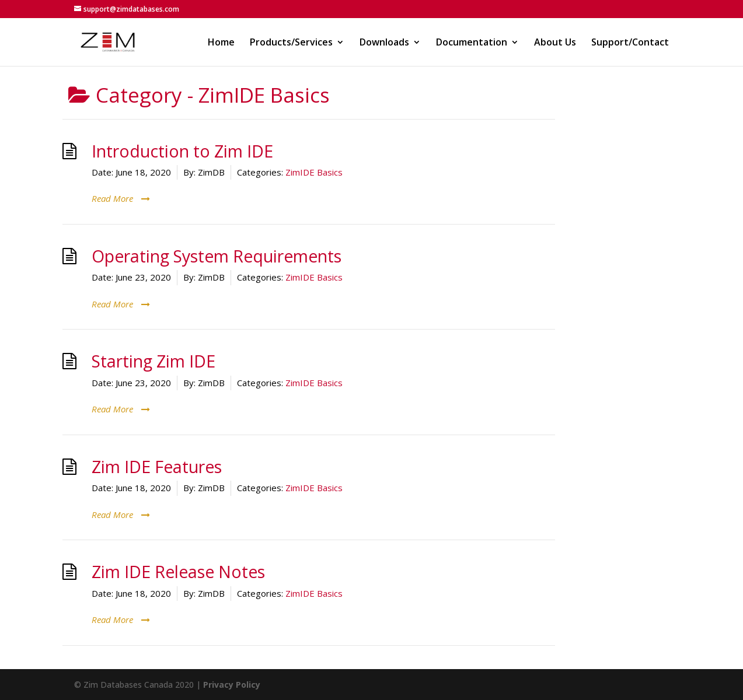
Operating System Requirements (217, 256)
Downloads (384, 43)
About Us (555, 43)
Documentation (472, 43)
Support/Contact (630, 43)
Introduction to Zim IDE (182, 151)
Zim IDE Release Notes (178, 572)
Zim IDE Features (157, 467)
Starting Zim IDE (154, 361)
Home (221, 43)
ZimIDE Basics (314, 172)
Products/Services (291, 43)
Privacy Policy (232, 685)
